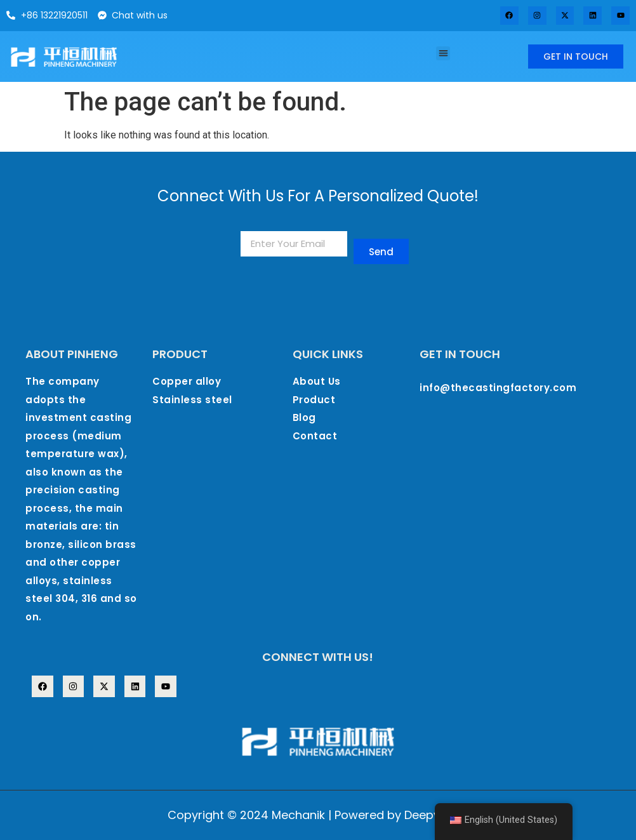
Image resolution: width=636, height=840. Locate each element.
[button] (443, 54)
